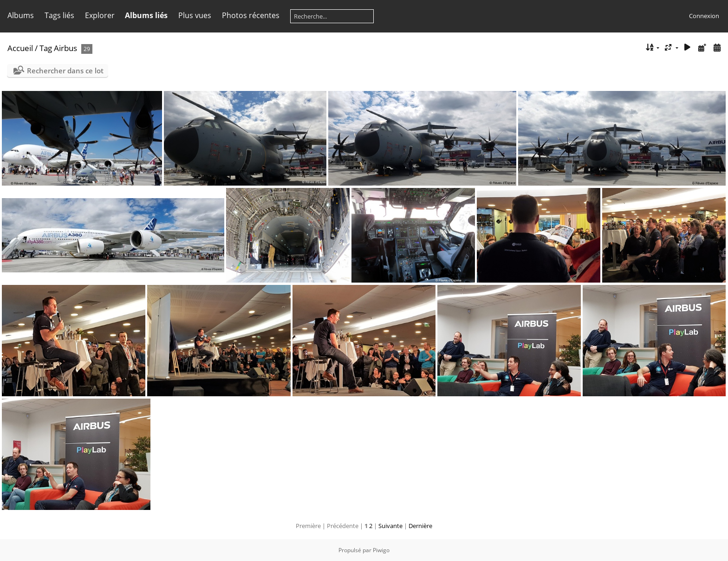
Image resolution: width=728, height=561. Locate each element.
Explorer (100, 15)
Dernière (420, 526)
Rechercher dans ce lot (65, 71)
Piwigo (381, 550)
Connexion (704, 16)
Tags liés (59, 15)
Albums (21, 15)
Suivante (390, 526)
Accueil (20, 48)
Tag (46, 48)
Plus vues (195, 15)
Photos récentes (251, 15)
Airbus (65, 48)
